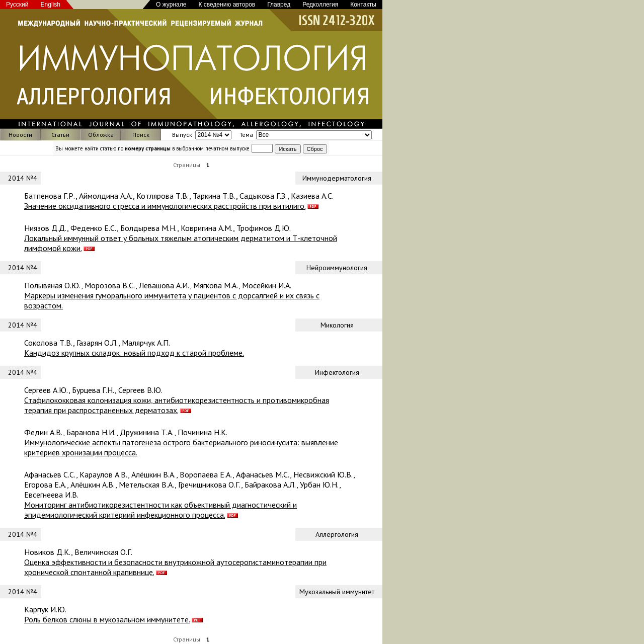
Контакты (363, 5)
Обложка (101, 135)
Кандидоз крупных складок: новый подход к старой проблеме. (134, 353)
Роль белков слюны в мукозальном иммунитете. (107, 619)
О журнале (171, 5)
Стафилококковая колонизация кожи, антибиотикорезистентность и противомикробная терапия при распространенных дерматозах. (177, 405)
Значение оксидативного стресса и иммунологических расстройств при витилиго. (165, 206)
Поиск (141, 135)
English (51, 5)
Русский (17, 5)
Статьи (60, 135)
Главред (279, 5)
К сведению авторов (227, 5)
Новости (20, 135)
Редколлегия (320, 5)
